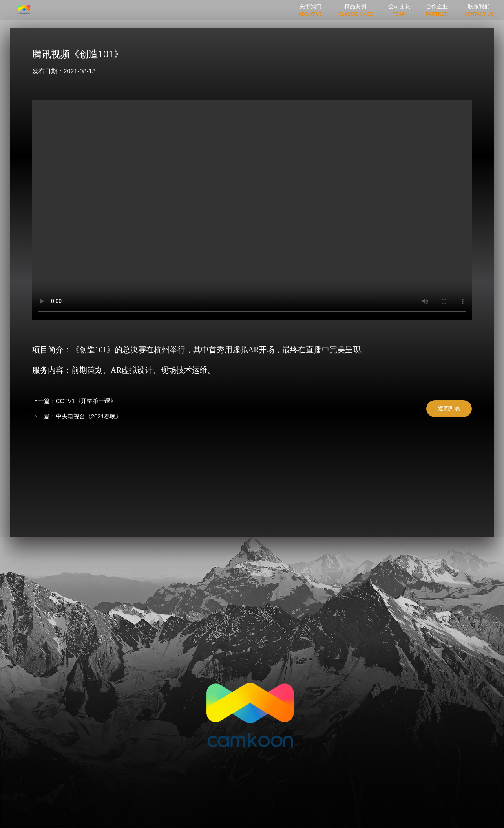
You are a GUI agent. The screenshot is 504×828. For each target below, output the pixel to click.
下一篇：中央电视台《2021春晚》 (77, 416)
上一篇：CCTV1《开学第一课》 (74, 401)
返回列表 (449, 409)
